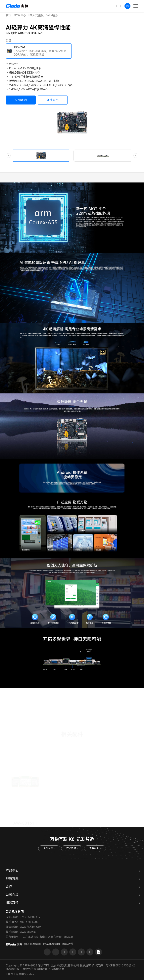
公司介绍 (12, 895)
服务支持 (12, 903)
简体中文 (21, 974)
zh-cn (33, 974)
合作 (9, 887)
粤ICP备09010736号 (119, 965)
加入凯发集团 (32, 944)
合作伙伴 (49, 848)
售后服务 (95, 848)
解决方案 (12, 879)
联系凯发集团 (52, 944)
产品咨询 (72, 848)
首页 (9, 15)
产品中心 (21, 15)
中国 (11, 974)
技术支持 (97, 965)
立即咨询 (21, 100)
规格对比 (53, 100)
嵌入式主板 (37, 15)
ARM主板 (53, 15)
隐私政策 (68, 944)
